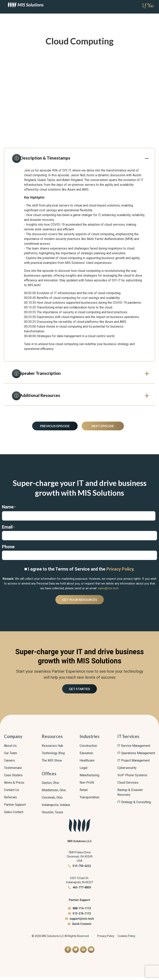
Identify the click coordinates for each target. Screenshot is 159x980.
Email (8, 530)
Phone (8, 550)
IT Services (128, 740)
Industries (90, 740)
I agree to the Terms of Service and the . (81, 572)
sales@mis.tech (108, 591)
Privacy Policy (120, 572)
